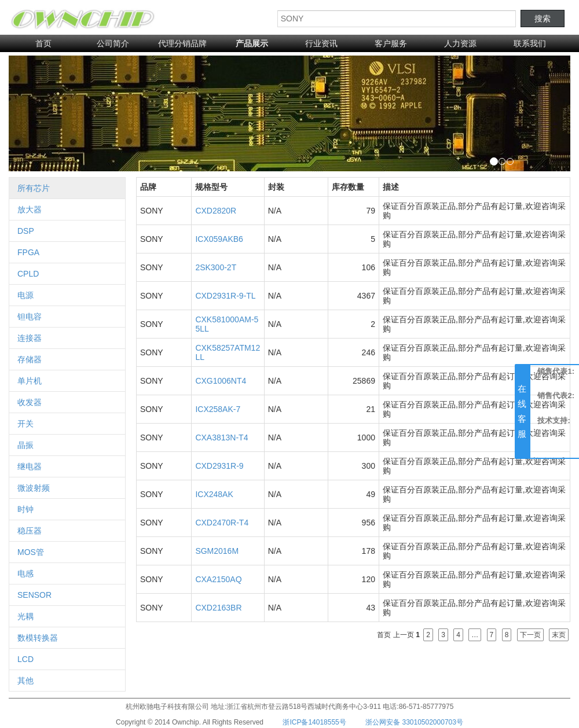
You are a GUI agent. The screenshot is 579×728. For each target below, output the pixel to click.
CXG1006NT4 (221, 381)
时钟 (25, 509)
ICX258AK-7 (218, 409)
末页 (559, 635)
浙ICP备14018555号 (314, 722)
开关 (25, 424)
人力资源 (460, 43)
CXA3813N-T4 (221, 437)
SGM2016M (217, 551)
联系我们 (530, 43)
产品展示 (252, 43)
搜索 (543, 19)
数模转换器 (38, 638)
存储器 (30, 359)
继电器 (30, 466)
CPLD (28, 274)
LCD (25, 659)
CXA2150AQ (218, 579)
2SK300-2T (216, 267)
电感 (25, 573)
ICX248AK (214, 494)
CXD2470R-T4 (222, 523)
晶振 (25, 445)
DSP (26, 231)
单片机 (30, 381)
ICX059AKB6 (219, 239)
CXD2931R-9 (219, 466)
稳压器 (30, 531)
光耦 (25, 616)
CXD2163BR (218, 608)
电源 (25, 295)
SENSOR (34, 595)
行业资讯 (321, 43)
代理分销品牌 (182, 43)
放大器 (30, 209)
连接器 (30, 338)
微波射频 (34, 488)
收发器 (30, 402)
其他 (25, 681)
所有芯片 (34, 188)
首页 (43, 43)
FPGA (28, 252)
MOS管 (31, 552)
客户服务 (391, 43)
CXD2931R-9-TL (225, 296)
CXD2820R (216, 211)
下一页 (530, 635)
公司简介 (113, 43)
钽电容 (30, 317)
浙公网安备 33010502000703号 (414, 722)
